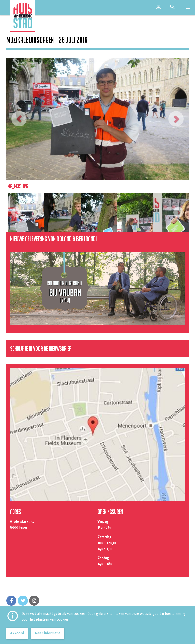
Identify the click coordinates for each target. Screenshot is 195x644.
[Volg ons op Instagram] (34, 601)
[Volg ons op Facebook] (11, 601)
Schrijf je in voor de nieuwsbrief (41, 348)
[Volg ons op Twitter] (23, 601)
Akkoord (17, 633)
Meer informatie (48, 633)
